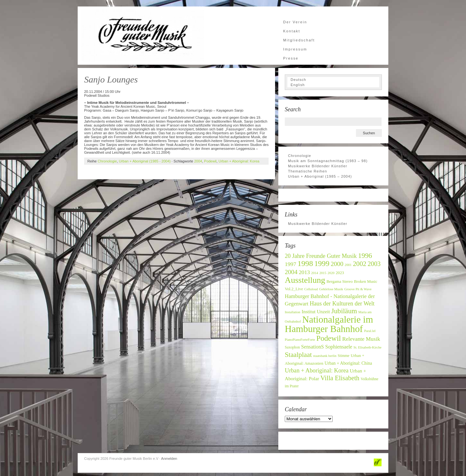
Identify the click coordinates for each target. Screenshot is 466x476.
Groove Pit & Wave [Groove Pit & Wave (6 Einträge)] (358, 289)
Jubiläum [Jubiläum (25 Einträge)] (344, 311)
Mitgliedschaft (299, 40)
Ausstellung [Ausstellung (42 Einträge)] (305, 280)
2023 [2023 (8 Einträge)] (340, 273)
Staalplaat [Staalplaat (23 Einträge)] (298, 355)
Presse (291, 58)
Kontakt (292, 31)
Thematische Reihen (308, 171)
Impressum (295, 49)
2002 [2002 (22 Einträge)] (360, 264)
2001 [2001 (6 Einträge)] (348, 265)
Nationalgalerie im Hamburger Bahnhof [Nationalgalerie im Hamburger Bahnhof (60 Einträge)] (329, 324)
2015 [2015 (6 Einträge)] (323, 273)
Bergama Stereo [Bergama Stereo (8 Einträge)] (340, 282)
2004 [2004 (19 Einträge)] (291, 272)
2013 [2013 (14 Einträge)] (304, 272)
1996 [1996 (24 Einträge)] (365, 256)
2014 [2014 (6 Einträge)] (315, 273)
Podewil (211, 161)
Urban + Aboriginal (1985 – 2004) (320, 176)
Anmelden (169, 459)
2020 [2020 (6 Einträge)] (331, 273)
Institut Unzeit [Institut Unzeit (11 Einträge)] (316, 311)
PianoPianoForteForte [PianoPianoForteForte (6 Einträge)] (300, 340)
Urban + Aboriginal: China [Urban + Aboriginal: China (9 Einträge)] (348, 363)
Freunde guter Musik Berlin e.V (142, 36)
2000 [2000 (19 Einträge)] (337, 264)
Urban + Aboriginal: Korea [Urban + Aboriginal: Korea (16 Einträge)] (317, 371)
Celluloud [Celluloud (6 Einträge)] (311, 289)
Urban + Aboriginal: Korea (239, 161)
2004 (198, 161)
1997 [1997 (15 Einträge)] (290, 264)
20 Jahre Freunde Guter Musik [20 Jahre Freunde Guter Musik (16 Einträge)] (321, 256)
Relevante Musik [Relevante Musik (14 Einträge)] (361, 339)
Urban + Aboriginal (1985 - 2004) (145, 161)
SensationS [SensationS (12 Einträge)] (313, 347)
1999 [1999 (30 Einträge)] (322, 263)
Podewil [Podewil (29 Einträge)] (329, 338)
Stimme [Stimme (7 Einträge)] (343, 356)
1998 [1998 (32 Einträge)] (305, 263)
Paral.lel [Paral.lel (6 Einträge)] (370, 331)
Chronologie (107, 161)
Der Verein (295, 22)
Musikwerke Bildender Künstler (318, 166)
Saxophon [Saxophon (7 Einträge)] (292, 347)
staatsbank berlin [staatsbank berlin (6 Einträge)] (325, 356)
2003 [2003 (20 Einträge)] (374, 264)
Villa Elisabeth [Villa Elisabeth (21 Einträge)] (340, 378)
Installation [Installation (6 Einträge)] (293, 312)
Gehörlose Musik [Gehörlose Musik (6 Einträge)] (331, 289)
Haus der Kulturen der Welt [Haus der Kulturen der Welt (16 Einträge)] (342, 304)
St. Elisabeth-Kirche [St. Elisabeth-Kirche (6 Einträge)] (367, 347)
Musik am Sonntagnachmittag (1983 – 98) (328, 161)
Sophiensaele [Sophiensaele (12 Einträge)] (339, 347)
